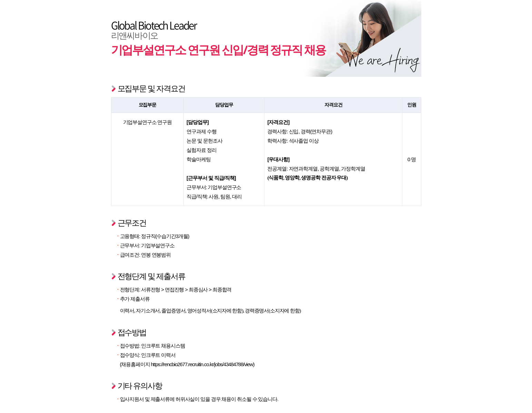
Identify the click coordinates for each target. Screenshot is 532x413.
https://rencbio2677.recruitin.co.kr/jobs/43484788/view (202, 364)
